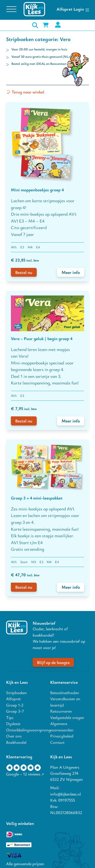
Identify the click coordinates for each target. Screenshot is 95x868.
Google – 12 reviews (23, 774)
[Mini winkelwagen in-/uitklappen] (46, 25)
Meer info (71, 272)
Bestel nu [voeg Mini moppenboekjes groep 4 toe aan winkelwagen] (24, 272)
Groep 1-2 (15, 705)
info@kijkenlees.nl (65, 794)
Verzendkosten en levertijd (65, 702)
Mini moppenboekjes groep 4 (37, 190)
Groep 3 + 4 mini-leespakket (37, 498)
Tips (10, 717)
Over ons (14, 736)
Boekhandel (16, 742)
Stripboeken (16, 693)
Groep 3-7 (15, 711)
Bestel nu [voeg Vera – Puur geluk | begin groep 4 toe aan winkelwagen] (24, 421)
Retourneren (61, 711)
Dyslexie (13, 724)
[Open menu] (11, 9)
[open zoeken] (35, 25)
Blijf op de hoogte (53, 662)
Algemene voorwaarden (62, 727)
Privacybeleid (62, 736)
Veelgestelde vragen (67, 717)
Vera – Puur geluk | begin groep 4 (42, 338)
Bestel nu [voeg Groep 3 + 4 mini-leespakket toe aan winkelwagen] (24, 587)
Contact (57, 742)
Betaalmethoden (65, 693)
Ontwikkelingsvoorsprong (25, 730)
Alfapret (13, 699)
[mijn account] (58, 25)
